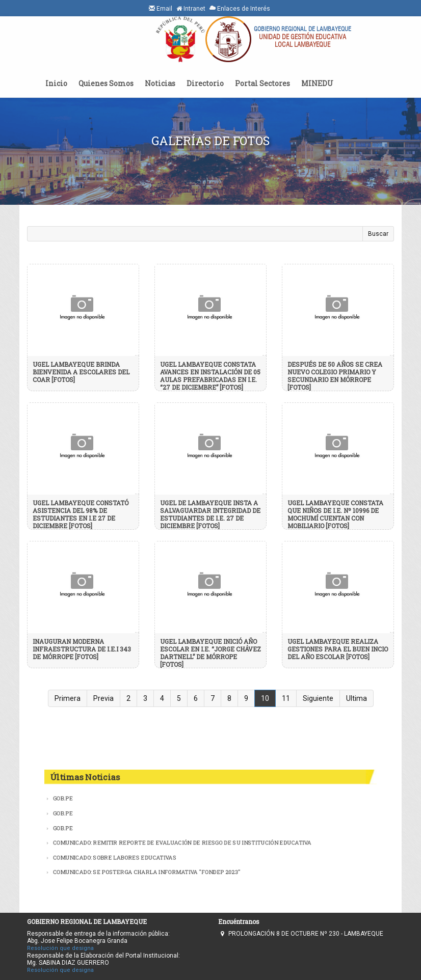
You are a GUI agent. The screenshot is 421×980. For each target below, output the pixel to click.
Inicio (56, 83)
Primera (68, 698)
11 (286, 698)
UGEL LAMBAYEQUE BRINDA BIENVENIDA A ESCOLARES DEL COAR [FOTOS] (81, 372)
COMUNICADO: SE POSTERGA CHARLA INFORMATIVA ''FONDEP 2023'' (146, 872)
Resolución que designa (60, 948)
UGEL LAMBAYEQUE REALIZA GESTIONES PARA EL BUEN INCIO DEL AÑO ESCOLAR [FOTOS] (338, 649)
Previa (103, 698)
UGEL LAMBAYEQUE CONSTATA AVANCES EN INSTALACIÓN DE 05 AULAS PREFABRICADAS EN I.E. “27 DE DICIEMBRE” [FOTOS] (210, 376)
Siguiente (318, 698)
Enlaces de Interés (240, 8)
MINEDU (317, 83)
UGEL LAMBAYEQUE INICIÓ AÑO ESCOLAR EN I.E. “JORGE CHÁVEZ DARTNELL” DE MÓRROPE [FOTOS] (210, 653)
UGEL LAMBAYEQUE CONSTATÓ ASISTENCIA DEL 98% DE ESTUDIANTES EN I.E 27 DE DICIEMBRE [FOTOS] (81, 514)
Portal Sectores (262, 83)
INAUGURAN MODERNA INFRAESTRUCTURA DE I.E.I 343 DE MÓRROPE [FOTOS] (82, 649)
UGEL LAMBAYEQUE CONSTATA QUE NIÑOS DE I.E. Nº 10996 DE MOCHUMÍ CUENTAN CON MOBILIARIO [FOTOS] (335, 514)
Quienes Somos (106, 83)
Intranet (191, 9)
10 (265, 698)
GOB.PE (61, 798)
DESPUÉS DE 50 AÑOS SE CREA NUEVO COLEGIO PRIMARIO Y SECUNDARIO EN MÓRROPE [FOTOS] (335, 376)
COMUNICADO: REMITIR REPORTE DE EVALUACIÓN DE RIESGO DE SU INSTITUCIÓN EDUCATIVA (182, 842)
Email (161, 8)
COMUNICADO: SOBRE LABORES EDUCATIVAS (114, 857)
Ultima (357, 698)
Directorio (205, 83)
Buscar (378, 234)
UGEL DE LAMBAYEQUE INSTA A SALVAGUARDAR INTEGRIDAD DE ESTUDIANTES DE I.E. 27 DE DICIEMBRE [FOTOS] (210, 514)
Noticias (160, 83)
